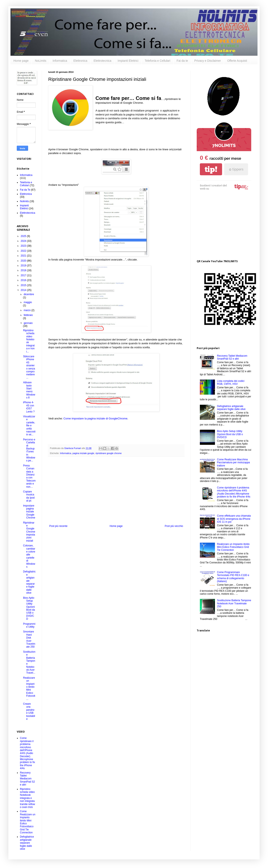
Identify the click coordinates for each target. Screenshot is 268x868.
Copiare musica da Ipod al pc (29, 496)
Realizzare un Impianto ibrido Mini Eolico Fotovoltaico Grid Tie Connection (233, 547)
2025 (24, 236)
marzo (28, 310)
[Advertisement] (116, 493)
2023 (24, 246)
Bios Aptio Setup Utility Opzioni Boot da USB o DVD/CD (29, 608)
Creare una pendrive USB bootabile (29, 711)
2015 (24, 285)
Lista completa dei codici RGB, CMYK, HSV (231, 382)
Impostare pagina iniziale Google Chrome (29, 512)
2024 (24, 241)
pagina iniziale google (83, 453)
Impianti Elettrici (128, 61)
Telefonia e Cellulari (157, 61)
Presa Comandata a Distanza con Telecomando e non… (29, 476)
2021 (24, 256)
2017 (24, 275)
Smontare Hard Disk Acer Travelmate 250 (29, 639)
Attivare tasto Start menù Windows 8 (29, 390)
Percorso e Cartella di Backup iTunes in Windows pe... (29, 450)
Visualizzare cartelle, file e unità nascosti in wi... (29, 425)
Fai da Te (25, 190)
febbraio (28, 315)
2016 (24, 280)
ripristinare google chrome (109, 453)
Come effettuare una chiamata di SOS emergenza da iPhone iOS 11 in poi (234, 519)
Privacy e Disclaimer (208, 61)
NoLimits (40, 61)
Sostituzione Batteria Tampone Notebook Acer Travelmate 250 (234, 603)
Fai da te (182, 61)
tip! (211, 169)
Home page (21, 61)
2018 (24, 270)
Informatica (60, 61)
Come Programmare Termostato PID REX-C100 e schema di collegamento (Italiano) (233, 577)
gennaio (28, 323)
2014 (24, 290)
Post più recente (58, 526)
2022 (24, 251)
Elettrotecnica (102, 61)
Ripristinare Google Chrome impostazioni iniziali (29, 532)
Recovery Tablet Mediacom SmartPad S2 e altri (27, 779)
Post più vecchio (174, 526)
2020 (24, 261)
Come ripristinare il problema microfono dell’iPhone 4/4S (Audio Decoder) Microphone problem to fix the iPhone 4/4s (27, 753)
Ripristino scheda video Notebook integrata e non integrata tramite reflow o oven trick (27, 798)
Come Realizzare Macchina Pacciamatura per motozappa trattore (234, 463)
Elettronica (80, 61)
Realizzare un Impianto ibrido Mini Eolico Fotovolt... (29, 688)
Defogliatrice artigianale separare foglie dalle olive (29, 582)
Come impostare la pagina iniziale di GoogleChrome (96, 418)
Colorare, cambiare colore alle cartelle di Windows (29, 556)
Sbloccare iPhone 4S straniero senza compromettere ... (29, 367)
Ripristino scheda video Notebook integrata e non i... (29, 341)
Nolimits (24, 201)
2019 (24, 266)
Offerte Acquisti (237, 61)
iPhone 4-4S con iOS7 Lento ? (29, 407)
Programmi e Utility (29, 625)
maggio (28, 302)
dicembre (29, 294)
